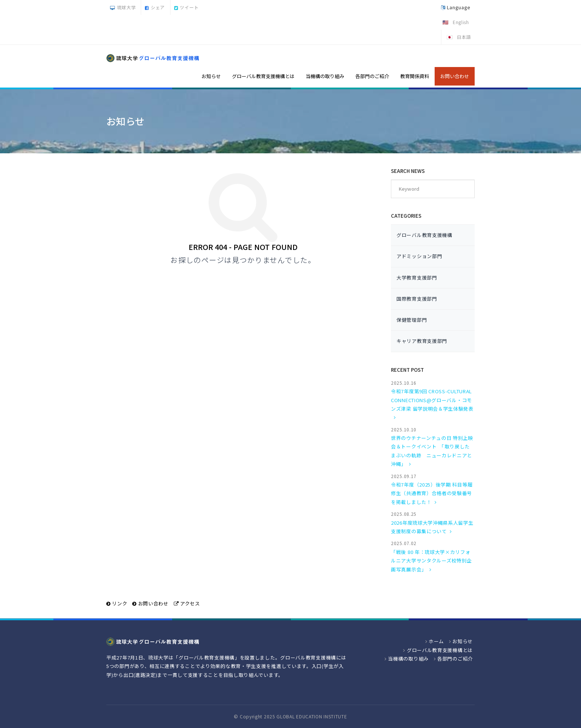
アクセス (190, 603)
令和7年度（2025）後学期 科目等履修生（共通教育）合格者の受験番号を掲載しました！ (432, 493)
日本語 (464, 37)
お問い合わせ (455, 76)
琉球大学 (123, 7)
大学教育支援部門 (417, 278)
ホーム (436, 641)
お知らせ (211, 76)
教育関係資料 (415, 76)
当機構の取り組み (325, 76)
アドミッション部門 (419, 256)
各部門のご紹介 (372, 76)
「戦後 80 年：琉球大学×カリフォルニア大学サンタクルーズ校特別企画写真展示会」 (431, 561)
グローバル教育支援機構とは (263, 76)
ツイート (187, 7)
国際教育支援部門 (417, 299)
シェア (155, 7)
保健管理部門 (412, 320)
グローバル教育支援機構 (424, 235)
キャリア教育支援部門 (422, 341)
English (461, 22)
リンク (119, 603)
